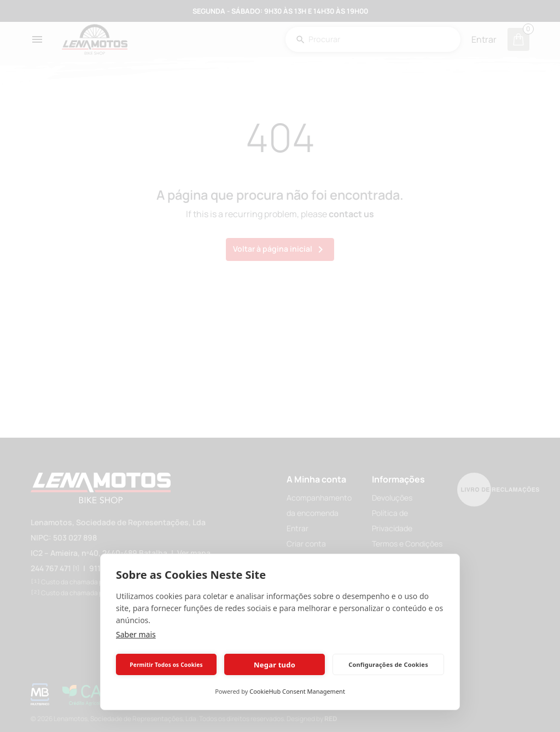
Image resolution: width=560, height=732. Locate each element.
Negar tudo (275, 665)
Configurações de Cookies (388, 664)
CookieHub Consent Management (297, 691)
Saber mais (136, 634)
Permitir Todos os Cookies (166, 665)
